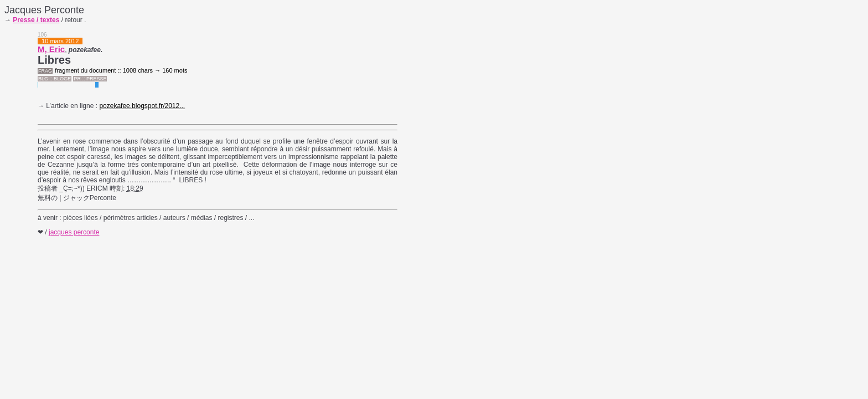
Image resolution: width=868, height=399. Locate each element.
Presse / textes (36, 20)
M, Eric (51, 49)
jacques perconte (74, 232)
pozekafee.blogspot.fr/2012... (142, 106)
